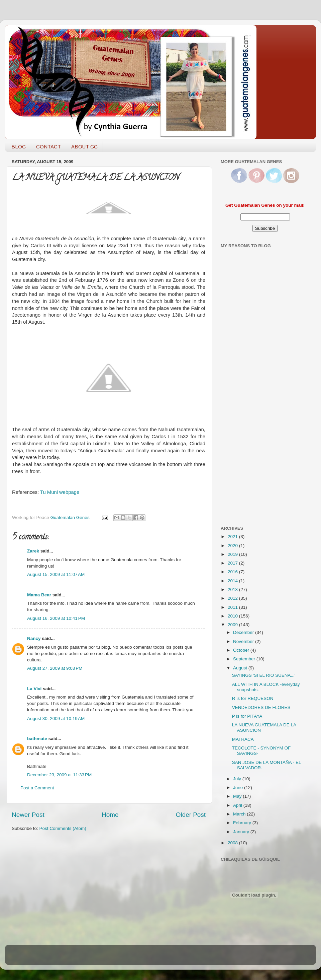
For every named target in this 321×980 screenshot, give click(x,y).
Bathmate (37, 766)
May (238, 796)
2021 (233, 537)
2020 (233, 546)
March (240, 814)
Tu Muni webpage (60, 492)
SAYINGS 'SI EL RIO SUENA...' (264, 675)
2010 (233, 616)
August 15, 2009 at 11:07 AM (56, 574)
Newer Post (28, 815)
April (238, 805)
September (245, 659)
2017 (233, 563)
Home (110, 815)
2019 (233, 554)
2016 (233, 572)
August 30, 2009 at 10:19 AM (56, 718)
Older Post (191, 815)
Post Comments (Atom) (63, 828)
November (244, 641)
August (241, 668)
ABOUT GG (84, 147)
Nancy (34, 638)
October (242, 650)
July (238, 779)
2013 (233, 590)
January (242, 832)
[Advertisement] (247, 413)
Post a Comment (37, 788)
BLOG (19, 147)
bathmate (37, 739)
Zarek (33, 551)
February (243, 823)
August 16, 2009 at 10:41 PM (56, 618)
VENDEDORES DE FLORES (261, 707)
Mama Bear (39, 595)
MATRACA (243, 739)
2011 (233, 607)
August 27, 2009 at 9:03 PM (55, 668)
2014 (233, 581)
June (239, 788)
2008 (233, 843)
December (244, 632)
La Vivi (34, 689)
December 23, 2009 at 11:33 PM (59, 775)
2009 (233, 625)
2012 (233, 598)
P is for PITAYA (247, 716)
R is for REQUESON (253, 698)
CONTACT (48, 147)
